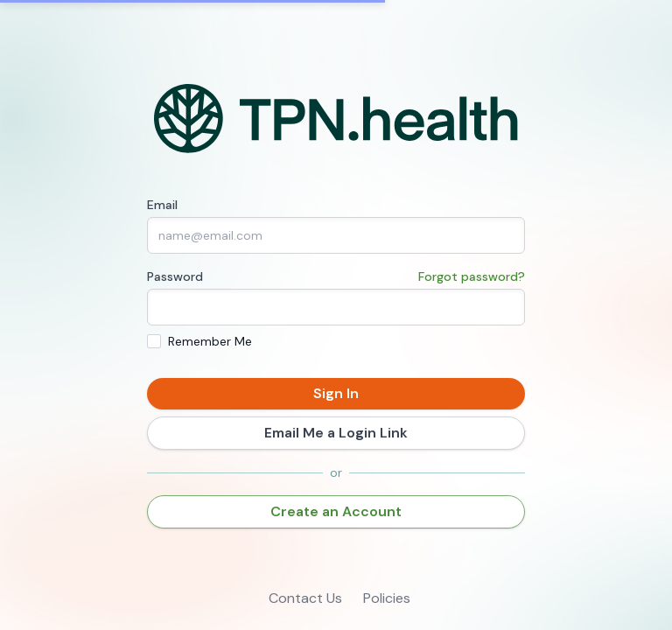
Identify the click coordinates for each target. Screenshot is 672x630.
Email (162, 205)
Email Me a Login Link (336, 433)
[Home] (336, 119)
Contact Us (305, 598)
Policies (387, 598)
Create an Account (336, 511)
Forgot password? (472, 276)
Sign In (336, 393)
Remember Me (210, 341)
